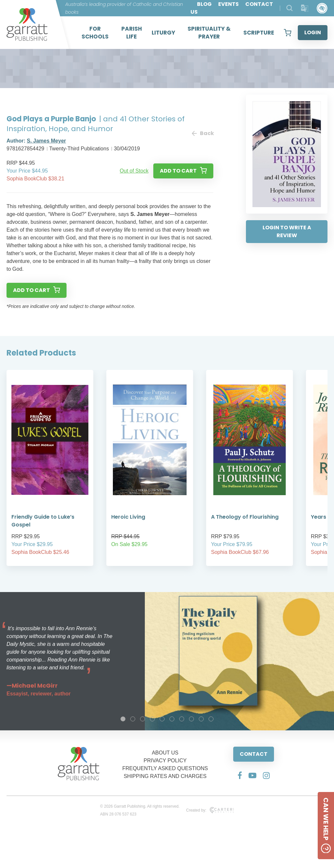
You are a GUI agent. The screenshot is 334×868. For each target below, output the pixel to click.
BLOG (204, 4)
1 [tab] (123, 719)
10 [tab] (211, 719)
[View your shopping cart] (288, 33)
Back (203, 133)
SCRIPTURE (259, 33)
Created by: (210, 810)
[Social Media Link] (240, 775)
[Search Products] (289, 8)
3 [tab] (143, 719)
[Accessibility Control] (322, 8)
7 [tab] (182, 719)
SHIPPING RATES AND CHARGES (165, 776)
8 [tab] (191, 719)
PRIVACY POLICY (165, 761)
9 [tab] (201, 719)
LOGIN (313, 32)
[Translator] (305, 8)
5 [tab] (162, 719)
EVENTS (228, 4)
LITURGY (163, 33)
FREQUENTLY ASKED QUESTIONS (165, 768)
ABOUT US (165, 753)
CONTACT (254, 754)
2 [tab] (133, 719)
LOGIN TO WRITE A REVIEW (287, 231)
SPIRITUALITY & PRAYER (209, 33)
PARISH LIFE (132, 33)
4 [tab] (152, 719)
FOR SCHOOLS (95, 33)
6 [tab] (172, 719)
